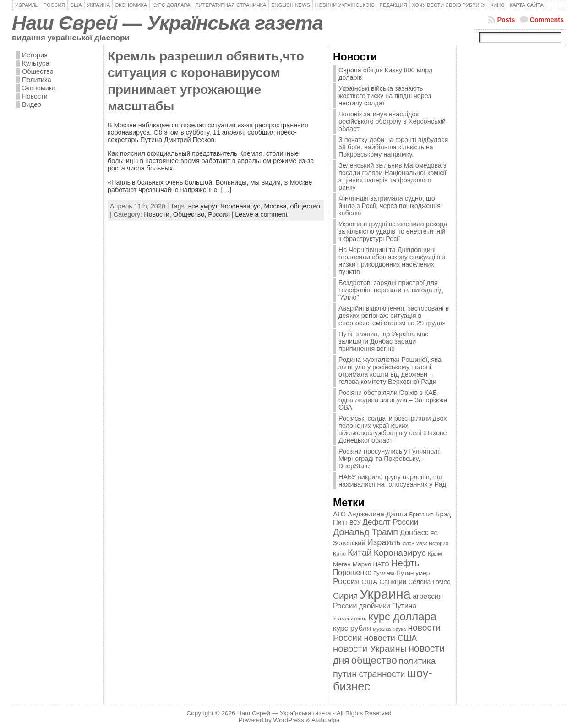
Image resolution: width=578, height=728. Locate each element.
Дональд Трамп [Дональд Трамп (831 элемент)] (365, 532)
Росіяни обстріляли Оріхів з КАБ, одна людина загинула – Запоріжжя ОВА (393, 400)
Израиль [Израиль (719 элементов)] (384, 542)
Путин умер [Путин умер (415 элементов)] (413, 573)
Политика (37, 80)
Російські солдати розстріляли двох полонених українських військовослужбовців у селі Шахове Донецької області (393, 429)
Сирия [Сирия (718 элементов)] (345, 596)
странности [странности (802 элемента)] (382, 674)
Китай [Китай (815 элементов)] (360, 553)
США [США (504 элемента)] (369, 582)
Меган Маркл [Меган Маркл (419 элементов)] (352, 564)
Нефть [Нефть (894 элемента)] (405, 563)
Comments (547, 20)
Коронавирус (240, 206)
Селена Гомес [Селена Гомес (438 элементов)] (429, 582)
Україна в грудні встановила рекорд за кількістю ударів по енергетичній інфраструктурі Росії (393, 231)
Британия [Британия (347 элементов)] (421, 515)
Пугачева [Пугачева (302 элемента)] (384, 573)
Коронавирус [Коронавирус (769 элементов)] (400, 553)
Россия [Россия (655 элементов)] (346, 581)
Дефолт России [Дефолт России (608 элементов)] (391, 522)
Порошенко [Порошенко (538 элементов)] (352, 572)
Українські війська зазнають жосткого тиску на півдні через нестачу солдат (385, 96)
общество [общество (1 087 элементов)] (374, 660)
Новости (35, 96)
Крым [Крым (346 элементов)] (435, 554)
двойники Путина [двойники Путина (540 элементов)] (387, 606)
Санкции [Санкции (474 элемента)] (393, 582)
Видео (32, 104)
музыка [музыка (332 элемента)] (382, 629)
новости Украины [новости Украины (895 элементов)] (370, 649)
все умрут (203, 206)
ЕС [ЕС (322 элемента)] (434, 533)
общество (305, 206)
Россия (219, 214)
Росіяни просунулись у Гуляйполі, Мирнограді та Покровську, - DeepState (390, 459)
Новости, (158, 214)
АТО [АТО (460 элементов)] (339, 514)
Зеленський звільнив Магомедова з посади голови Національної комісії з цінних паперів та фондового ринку (393, 176)
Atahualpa (326, 720)
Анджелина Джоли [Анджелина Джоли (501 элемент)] (377, 514)
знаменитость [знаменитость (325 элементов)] (350, 619)
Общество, (191, 214)
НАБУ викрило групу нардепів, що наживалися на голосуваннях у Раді (393, 481)
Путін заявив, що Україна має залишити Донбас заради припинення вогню (384, 341)
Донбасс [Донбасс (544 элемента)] (414, 532)
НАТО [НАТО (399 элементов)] (381, 564)
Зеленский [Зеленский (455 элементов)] (349, 543)
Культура (36, 63)
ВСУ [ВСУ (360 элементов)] (355, 523)
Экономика (39, 88)
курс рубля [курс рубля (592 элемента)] (352, 628)
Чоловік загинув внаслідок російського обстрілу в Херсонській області (392, 121)
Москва (275, 206)
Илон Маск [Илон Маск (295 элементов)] (415, 543)
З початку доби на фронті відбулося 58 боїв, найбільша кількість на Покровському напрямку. (393, 147)
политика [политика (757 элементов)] (417, 661)
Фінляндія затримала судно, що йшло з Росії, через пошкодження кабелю (390, 206)
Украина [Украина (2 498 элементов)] (385, 594)
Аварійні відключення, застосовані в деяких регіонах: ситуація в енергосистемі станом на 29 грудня (394, 316)
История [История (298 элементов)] (438, 543)
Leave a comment (261, 214)
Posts (506, 20)
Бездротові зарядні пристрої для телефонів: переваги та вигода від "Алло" (391, 290)
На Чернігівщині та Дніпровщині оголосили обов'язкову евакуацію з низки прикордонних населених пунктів (392, 261)
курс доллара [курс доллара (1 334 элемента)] (402, 616)
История (35, 55)
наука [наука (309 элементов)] (400, 629)
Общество (38, 71)
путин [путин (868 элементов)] (345, 674)
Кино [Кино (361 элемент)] (339, 554)
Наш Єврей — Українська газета (167, 23)
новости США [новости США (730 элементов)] (391, 638)
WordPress (289, 720)
